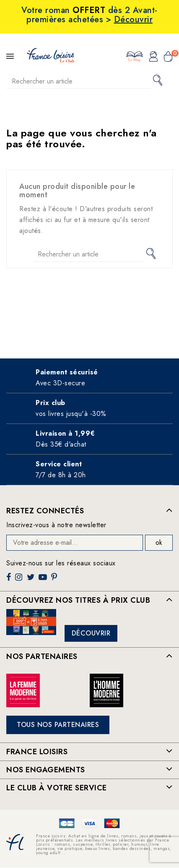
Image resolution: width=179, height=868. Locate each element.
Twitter (32, 580)
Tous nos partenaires (58, 725)
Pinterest (55, 580)
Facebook (10, 580)
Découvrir (91, 633)
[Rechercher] (79, 81)
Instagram (20, 580)
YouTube (44, 580)
